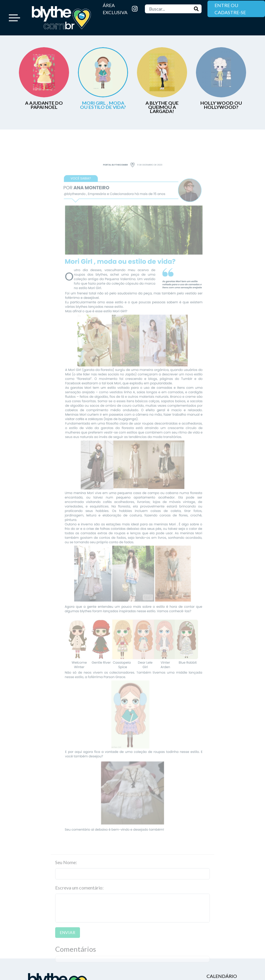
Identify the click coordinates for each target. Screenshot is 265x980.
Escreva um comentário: (79, 896)
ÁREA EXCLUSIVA (115, 9)
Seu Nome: (66, 870)
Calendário (222, 976)
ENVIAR (68, 941)
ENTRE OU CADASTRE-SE (230, 9)
